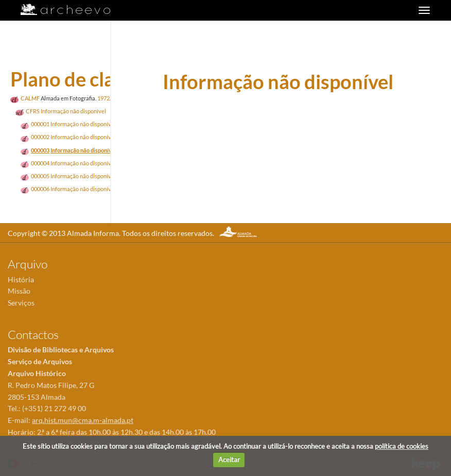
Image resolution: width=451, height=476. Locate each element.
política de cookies (402, 446)
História (21, 279)
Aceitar (229, 460)
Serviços (21, 303)
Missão (19, 291)
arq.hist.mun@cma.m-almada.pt (83, 420)
